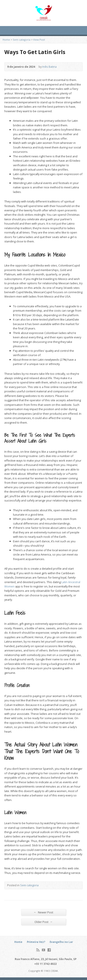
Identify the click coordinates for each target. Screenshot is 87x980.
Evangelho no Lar (61, 942)
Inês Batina (49, 67)
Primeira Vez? (36, 942)
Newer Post (44, 912)
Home (6, 40)
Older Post (44, 922)
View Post (39, 40)
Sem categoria (22, 40)
